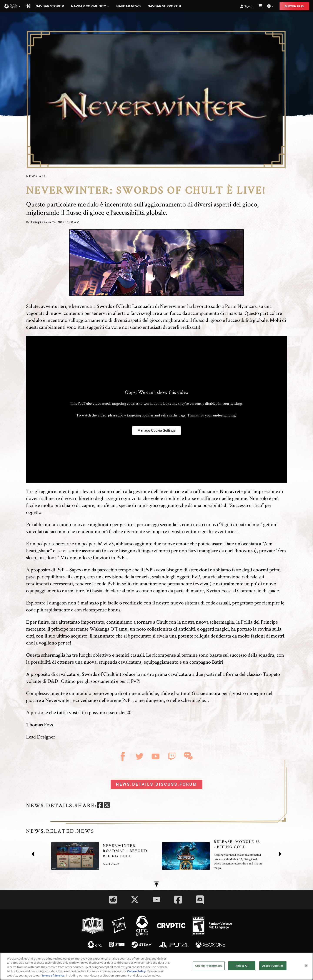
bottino (182, 693)
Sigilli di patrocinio (240, 524)
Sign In (247, 6)
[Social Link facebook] (178, 900)
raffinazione (205, 491)
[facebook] (100, 806)
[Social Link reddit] (113, 900)
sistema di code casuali (207, 603)
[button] (13, 6)
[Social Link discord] (200, 900)
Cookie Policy (137, 975)
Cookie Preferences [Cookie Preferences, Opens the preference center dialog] (209, 969)
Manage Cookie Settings (156, 430)
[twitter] (107, 806)
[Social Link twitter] (135, 899)
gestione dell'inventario (157, 491)
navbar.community (90, 6)
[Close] (306, 969)
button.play (294, 6)
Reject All (242, 969)
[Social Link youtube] (156, 899)
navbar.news (128, 6)
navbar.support (164, 6)
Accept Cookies (273, 969)
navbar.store (50, 6)
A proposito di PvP (45, 570)
